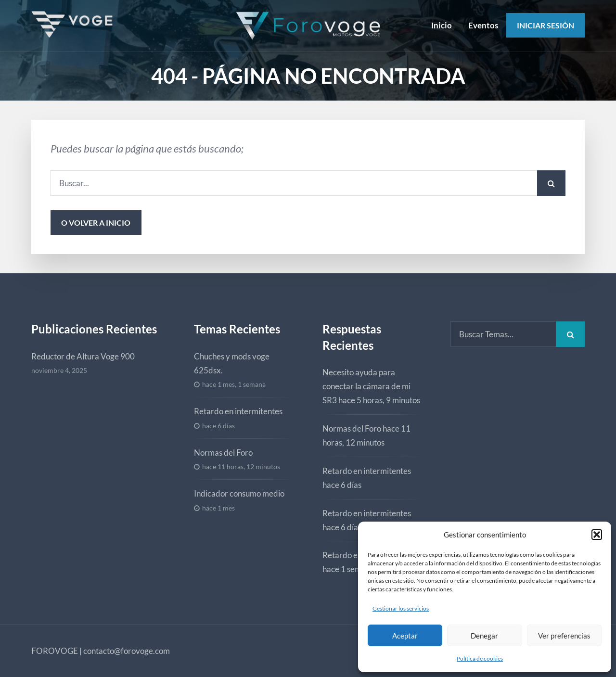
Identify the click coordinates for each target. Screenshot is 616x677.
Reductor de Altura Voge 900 (83, 356)
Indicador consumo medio (239, 493)
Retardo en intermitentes (238, 411)
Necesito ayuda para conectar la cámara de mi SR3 (366, 386)
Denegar (484, 636)
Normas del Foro (223, 453)
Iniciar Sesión (545, 25)
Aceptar (405, 636)
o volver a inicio (96, 223)
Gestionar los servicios (401, 608)
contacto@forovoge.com (127, 651)
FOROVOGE (55, 651)
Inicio (442, 25)
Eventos (483, 25)
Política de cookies (480, 658)
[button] (597, 535)
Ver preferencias (564, 636)
